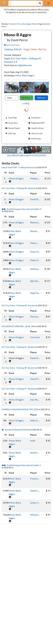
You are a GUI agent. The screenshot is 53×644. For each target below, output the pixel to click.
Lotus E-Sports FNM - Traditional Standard (18, 167)
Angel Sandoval (38, 293)
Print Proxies (34, 139)
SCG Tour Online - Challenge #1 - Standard (18, 347)
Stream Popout (12, 128)
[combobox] (21, 3)
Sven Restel (36, 400)
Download (38, 118)
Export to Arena (36, 128)
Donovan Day (37, 316)
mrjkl (33, 441)
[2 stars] (4, 209)
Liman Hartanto (38, 503)
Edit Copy (10, 133)
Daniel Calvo (36, 491)
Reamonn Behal (38, 222)
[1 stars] (3, 430)
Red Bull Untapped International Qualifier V (24, 465)
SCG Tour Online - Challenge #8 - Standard (18, 188)
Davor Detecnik (38, 252)
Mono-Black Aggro (24, 24)
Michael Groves (38, 515)
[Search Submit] (40, 3)
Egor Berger (36, 281)
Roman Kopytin (38, 231)
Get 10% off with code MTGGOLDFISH (26, 155)
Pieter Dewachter (39, 260)
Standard (13, 24)
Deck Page (11, 118)
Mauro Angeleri (38, 243)
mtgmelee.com (25, 65)
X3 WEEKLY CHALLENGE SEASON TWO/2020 (20, 409)
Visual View (11, 123)
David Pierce (36, 199)
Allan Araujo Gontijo (40, 420)
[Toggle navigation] (49, 3)
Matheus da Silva (38, 178)
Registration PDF (36, 123)
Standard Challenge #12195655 (17, 430)
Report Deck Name (12, 45)
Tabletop (41, 98)
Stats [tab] (9, 98)
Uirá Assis (35, 337)
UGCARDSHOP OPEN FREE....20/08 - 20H (18, 326)
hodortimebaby (38, 453)
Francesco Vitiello (39, 478)
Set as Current (35, 133)
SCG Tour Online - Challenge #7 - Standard (18, 389)
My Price (26, 98)
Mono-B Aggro (16, 178)
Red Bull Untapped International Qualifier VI (24, 209)
